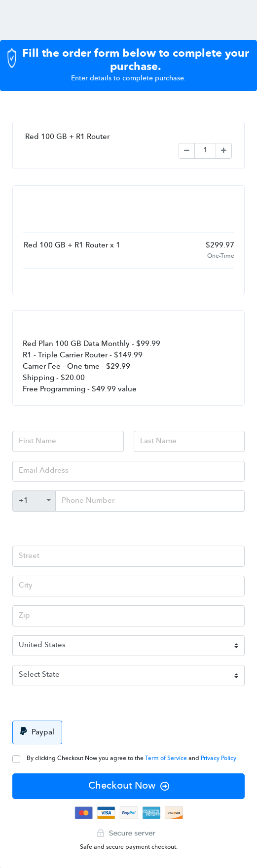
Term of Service (167, 759)
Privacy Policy (219, 759)
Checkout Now (129, 786)
